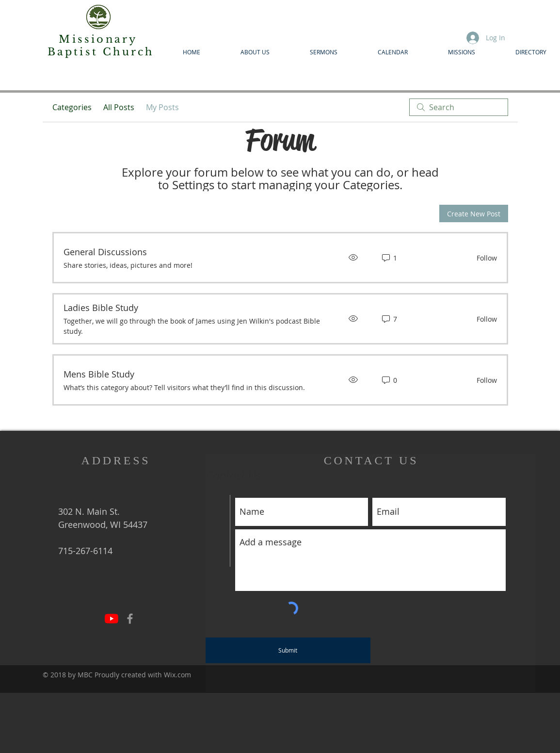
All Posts (119, 107)
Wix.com (177, 675)
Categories (72, 107)
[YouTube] (112, 619)
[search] (459, 107)
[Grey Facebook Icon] (130, 619)
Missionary (100, 39)
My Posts (162, 107)
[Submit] (288, 650)
